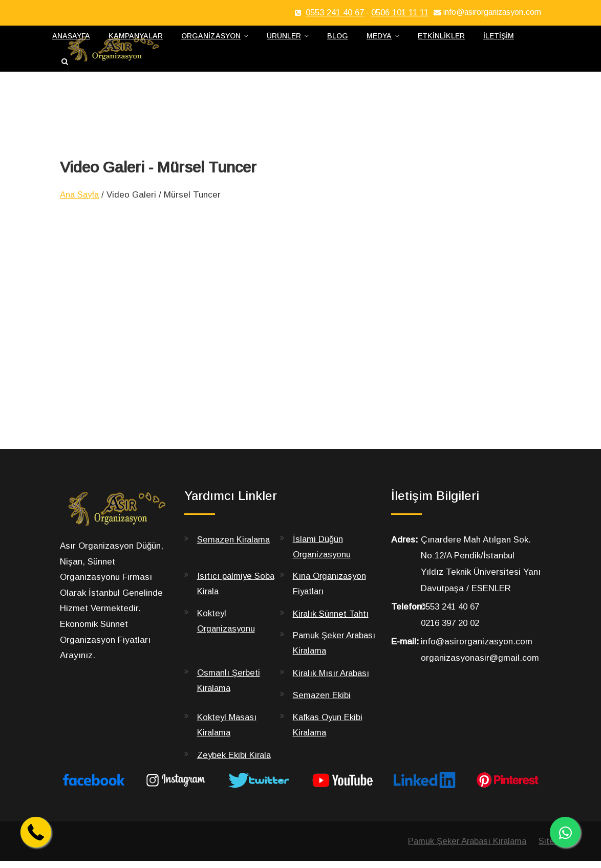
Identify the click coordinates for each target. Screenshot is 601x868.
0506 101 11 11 (400, 13)
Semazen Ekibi (322, 702)
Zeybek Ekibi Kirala (235, 762)
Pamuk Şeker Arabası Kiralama (327, 650)
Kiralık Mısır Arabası (333, 680)
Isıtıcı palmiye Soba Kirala (237, 590)
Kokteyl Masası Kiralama (228, 732)
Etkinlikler (441, 39)
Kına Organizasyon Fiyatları (331, 590)
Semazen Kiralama (235, 545)
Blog (338, 39)
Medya (379, 39)
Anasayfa (71, 39)
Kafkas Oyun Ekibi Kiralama (329, 732)
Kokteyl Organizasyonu (227, 627)
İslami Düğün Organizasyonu (323, 552)
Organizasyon (211, 39)
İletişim (499, 39)
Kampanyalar (136, 39)
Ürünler (284, 39)
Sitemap (554, 848)
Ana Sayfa (81, 200)
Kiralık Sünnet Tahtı (332, 620)
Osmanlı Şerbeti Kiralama (229, 687)
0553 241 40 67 (335, 13)
